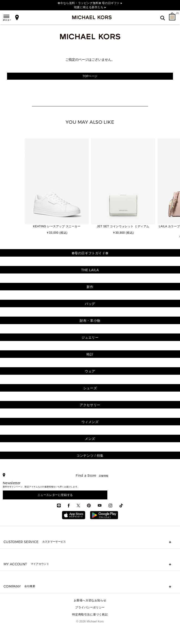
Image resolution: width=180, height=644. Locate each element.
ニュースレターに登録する (55, 495)
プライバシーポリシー (90, 607)
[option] (57, 187)
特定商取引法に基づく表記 (90, 614)
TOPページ (90, 76)
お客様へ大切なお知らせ (90, 600)
